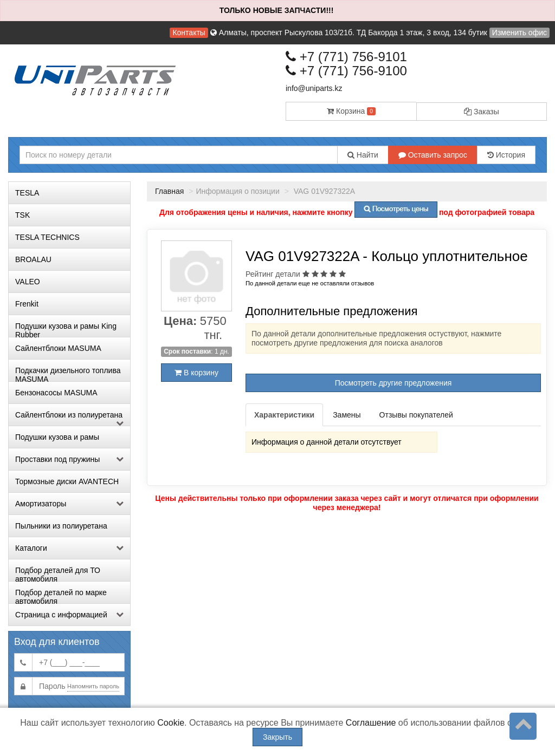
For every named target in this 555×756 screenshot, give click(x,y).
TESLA (27, 193)
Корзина (351, 111)
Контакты (189, 32)
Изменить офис (519, 32)
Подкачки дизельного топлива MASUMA (68, 374)
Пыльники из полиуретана (61, 526)
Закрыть (277, 737)
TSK (22, 215)
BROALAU (33, 259)
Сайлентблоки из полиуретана (69, 418)
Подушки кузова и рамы (57, 437)
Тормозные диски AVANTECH (67, 481)
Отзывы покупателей (416, 415)
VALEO (28, 282)
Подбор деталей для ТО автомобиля (58, 573)
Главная (169, 191)
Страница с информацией (69, 615)
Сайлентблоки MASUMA (58, 348)
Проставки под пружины (69, 459)
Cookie (171, 723)
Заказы (482, 112)
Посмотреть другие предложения (393, 383)
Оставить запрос (433, 155)
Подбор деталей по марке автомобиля (61, 596)
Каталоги (69, 548)
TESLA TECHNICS (47, 237)
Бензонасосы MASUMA (56, 393)
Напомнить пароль (93, 686)
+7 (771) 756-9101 (346, 57)
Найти (363, 155)
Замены (347, 415)
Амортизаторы (69, 504)
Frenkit (27, 304)
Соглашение (371, 723)
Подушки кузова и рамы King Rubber (66, 329)
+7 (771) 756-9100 (346, 71)
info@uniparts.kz (314, 88)
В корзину (196, 373)
